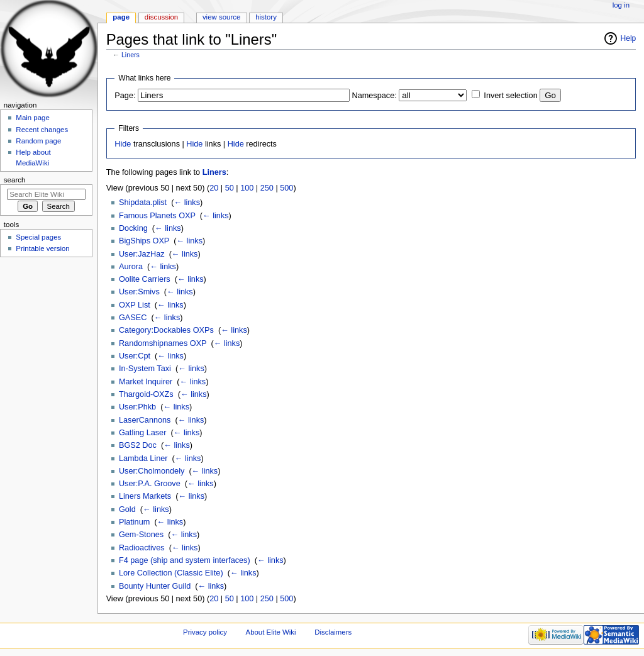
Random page (38, 141)
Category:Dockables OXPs (166, 330)
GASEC (133, 318)
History (266, 17)
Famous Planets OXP (157, 216)
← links (187, 203)
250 (267, 188)
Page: (125, 96)
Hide (123, 144)
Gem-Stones (141, 535)
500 (286, 188)
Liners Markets (145, 496)
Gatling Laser (142, 433)
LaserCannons (145, 420)
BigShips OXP (144, 241)
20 (214, 188)
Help (629, 38)
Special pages (38, 237)
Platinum (134, 522)
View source (221, 17)
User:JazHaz (142, 254)
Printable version (42, 248)
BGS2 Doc (138, 445)
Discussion (161, 17)
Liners (130, 55)
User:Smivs (139, 292)
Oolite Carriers (145, 279)
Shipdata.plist (143, 203)
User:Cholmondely (152, 471)
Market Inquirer (146, 382)
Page (121, 17)
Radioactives (142, 548)
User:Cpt (135, 356)
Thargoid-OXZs (146, 394)
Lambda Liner (143, 459)
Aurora (131, 267)
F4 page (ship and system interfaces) (185, 560)
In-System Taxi (145, 369)
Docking (133, 228)
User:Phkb (137, 407)
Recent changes (42, 130)
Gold (127, 509)
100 (247, 188)
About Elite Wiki (271, 632)
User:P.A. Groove (150, 484)
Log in (621, 5)
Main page (33, 118)
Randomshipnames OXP (163, 343)
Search (15, 180)
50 (230, 188)
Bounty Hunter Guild (155, 586)
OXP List (135, 305)
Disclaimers (333, 632)
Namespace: (375, 96)
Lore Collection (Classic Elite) (171, 573)
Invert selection (510, 96)
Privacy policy (205, 632)
